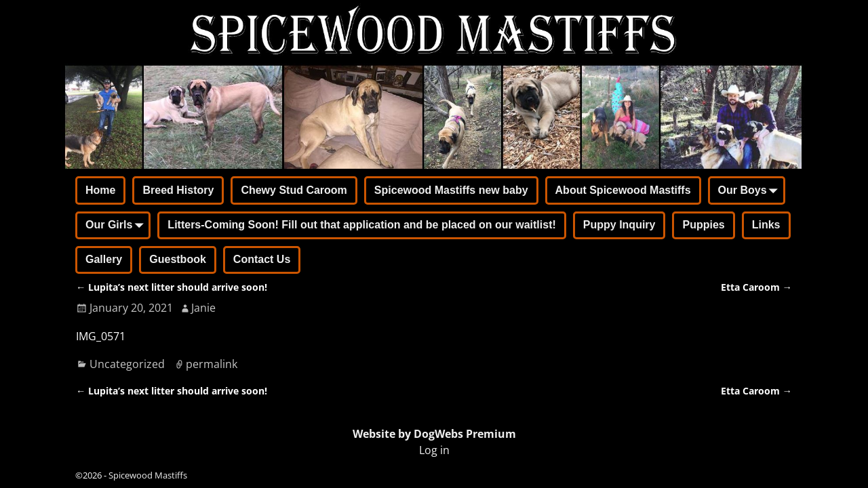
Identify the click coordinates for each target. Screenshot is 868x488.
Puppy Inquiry (619, 225)
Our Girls (117, 226)
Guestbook (178, 259)
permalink (212, 364)
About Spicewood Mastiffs (623, 190)
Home (100, 190)
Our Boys (751, 191)
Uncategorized (127, 364)
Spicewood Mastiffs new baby (451, 190)
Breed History (178, 190)
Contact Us (262, 259)
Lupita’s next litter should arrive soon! (172, 287)
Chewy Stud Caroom (294, 190)
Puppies (703, 225)
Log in (434, 450)
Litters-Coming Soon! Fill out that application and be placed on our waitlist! (361, 225)
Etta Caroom (756, 287)
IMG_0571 (101, 336)
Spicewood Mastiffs (148, 475)
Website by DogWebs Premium (434, 434)
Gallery (104, 259)
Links (766, 225)
